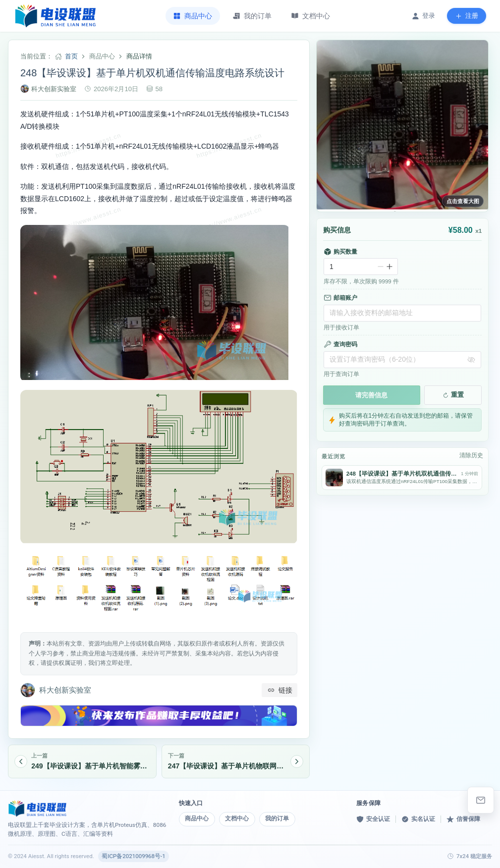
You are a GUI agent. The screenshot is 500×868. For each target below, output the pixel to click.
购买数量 (340, 252)
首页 (71, 57)
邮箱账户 (340, 298)
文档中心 (237, 818)
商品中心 (197, 818)
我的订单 (277, 818)
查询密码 (340, 344)
